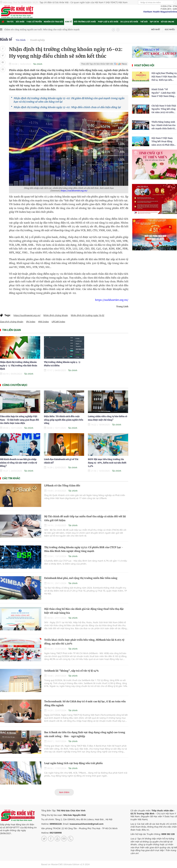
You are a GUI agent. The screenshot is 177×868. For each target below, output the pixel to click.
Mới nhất (156, 29)
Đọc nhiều (170, 29)
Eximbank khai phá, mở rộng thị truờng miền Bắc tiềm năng (81, 578)
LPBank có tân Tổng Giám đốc (62, 486)
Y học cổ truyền (34, 22)
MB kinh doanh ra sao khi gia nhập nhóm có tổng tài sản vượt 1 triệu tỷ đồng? (19, 463)
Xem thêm (64, 792)
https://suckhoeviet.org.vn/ (74, 191)
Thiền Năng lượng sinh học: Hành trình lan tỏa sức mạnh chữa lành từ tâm (163, 125)
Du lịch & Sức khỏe (129, 22)
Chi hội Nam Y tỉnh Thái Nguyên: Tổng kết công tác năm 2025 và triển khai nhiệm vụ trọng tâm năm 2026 (164, 109)
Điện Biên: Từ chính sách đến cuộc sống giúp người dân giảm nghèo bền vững (64, 420)
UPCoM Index (58, 322)
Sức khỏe (20, 22)
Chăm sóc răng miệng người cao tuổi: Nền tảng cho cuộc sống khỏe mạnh (42, 30)
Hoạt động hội (144, 65)
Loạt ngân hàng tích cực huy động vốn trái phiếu (73, 763)
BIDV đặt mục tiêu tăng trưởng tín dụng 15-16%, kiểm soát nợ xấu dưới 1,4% (107, 463)
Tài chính (21, 40)
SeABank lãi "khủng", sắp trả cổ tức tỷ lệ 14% (71, 671)
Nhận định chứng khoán (56, 315)
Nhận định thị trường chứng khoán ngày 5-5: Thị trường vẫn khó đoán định (19, 365)
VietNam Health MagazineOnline (160, 12)
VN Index (31, 322)
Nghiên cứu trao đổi (53, 22)
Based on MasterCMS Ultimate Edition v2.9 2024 (65, 864)
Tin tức (10, 22)
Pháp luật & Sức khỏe (108, 22)
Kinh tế (68, 22)
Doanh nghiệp (37, 40)
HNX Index (43, 322)
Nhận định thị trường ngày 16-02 (88, 315)
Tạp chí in (154, 22)
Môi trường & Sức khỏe (85, 22)
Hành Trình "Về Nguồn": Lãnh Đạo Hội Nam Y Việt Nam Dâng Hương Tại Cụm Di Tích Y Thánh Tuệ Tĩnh (164, 93)
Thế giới (144, 22)
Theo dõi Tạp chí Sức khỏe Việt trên (97, 64)
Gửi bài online (167, 22)
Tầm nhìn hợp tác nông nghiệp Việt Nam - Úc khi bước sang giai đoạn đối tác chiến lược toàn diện (19, 420)
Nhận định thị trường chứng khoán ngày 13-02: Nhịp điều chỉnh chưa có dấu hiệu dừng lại (67, 107)
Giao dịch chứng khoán (12, 322)
